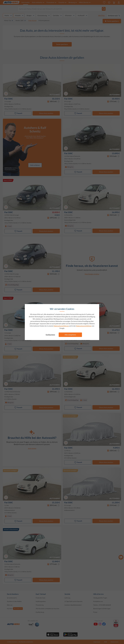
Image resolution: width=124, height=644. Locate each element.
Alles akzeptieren (70, 335)
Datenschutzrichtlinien (84, 326)
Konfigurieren (50, 335)
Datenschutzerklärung (61, 326)
